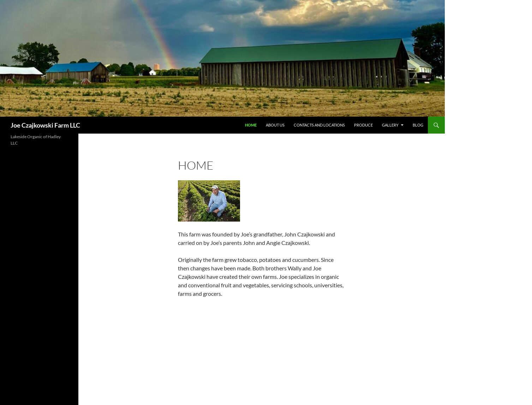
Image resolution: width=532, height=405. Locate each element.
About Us (275, 125)
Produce (363, 125)
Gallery (390, 125)
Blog (418, 125)
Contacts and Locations (319, 125)
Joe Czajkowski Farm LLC (45, 125)
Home (251, 125)
